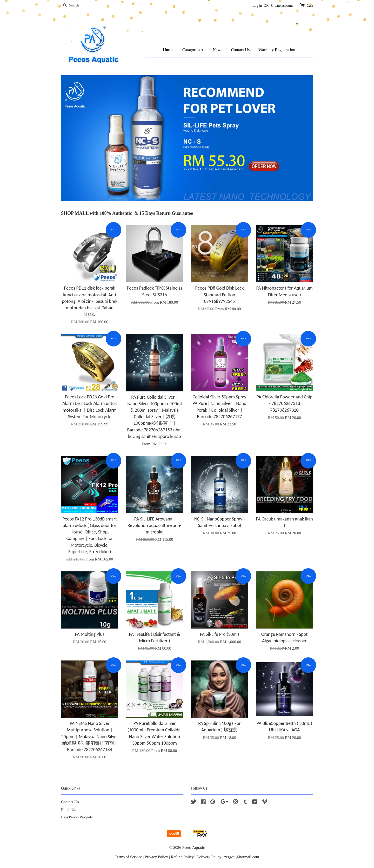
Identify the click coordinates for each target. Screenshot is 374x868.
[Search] (77, 6)
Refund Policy (182, 857)
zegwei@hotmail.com (242, 857)
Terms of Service (128, 857)
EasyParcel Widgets (77, 817)
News (217, 50)
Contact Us (241, 50)
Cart (310, 6)
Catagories (193, 50)
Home (168, 50)
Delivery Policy (209, 857)
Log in (257, 6)
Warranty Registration (277, 50)
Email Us (68, 809)
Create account (282, 6)
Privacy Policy (156, 857)
